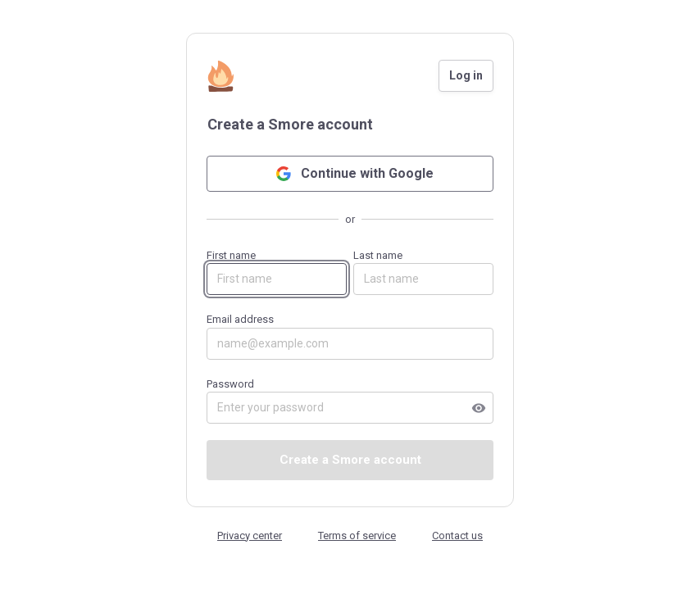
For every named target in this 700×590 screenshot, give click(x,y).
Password (350, 401)
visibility (479, 408)
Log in (466, 75)
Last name (423, 272)
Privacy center (250, 536)
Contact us (457, 536)
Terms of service (357, 536)
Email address (350, 336)
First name (277, 272)
